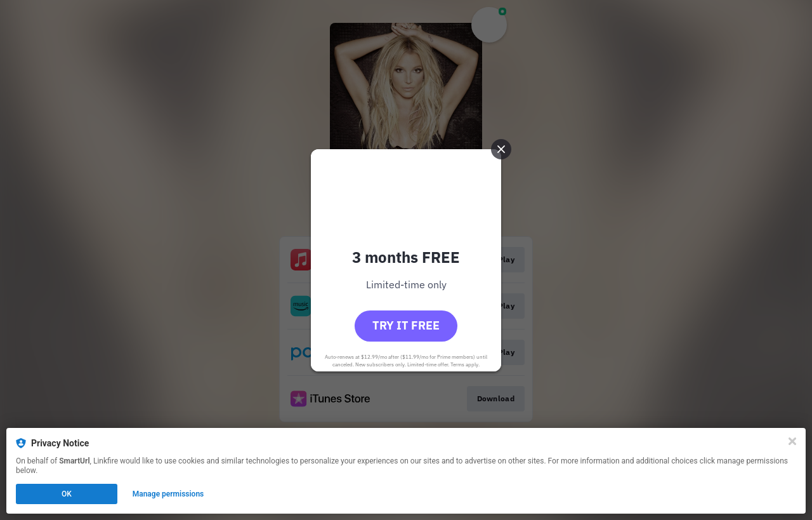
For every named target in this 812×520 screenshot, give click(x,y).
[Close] (792, 441)
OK (67, 494)
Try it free (406, 325)
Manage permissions (168, 494)
